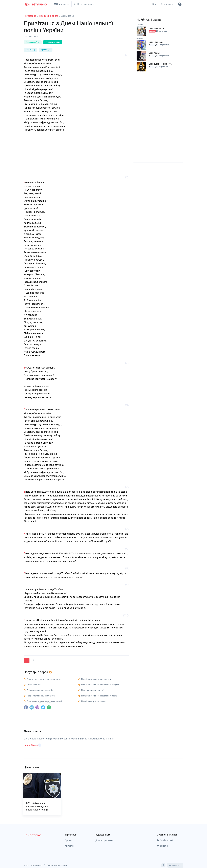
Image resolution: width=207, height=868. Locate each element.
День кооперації (156, 42)
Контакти (69, 846)
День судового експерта (160, 64)
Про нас (68, 840)
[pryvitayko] (32, 835)
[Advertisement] (76, 158)
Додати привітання (105, 840)
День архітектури (157, 28)
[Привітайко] (35, 4)
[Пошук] (100, 4)
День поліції (154, 53)
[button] (33, 745)
